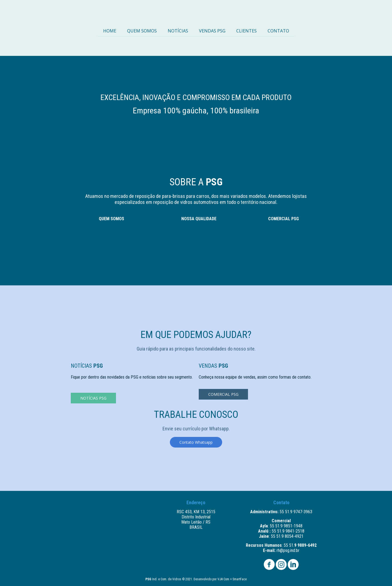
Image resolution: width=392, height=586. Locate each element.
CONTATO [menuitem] (278, 31)
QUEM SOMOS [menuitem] (142, 31)
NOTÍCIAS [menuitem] (178, 31)
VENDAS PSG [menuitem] (212, 31)
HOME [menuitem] (110, 31)
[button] (93, 398)
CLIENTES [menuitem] (246, 31)
